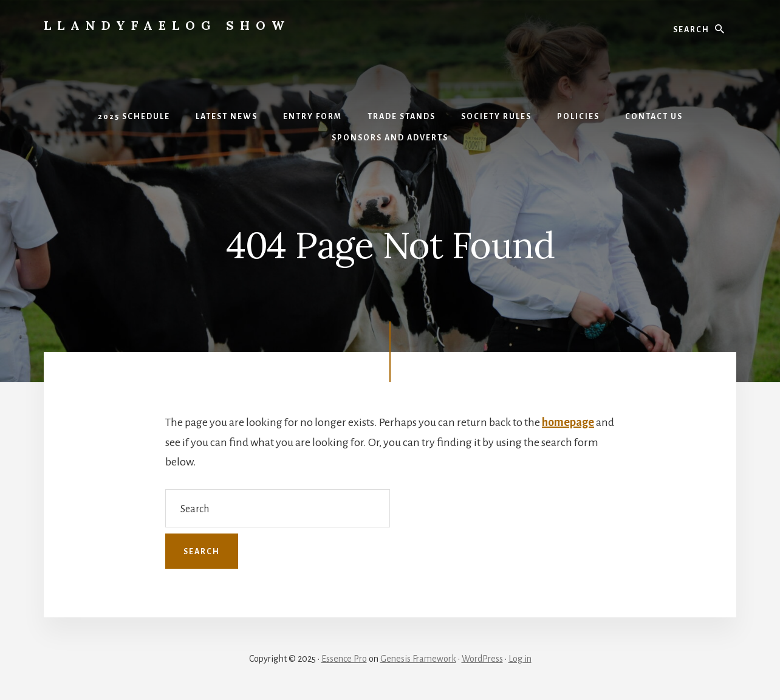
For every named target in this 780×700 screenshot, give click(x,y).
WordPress (482, 659)
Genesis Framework (418, 659)
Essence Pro (344, 659)
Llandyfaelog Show (167, 25)
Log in (520, 659)
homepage (568, 422)
